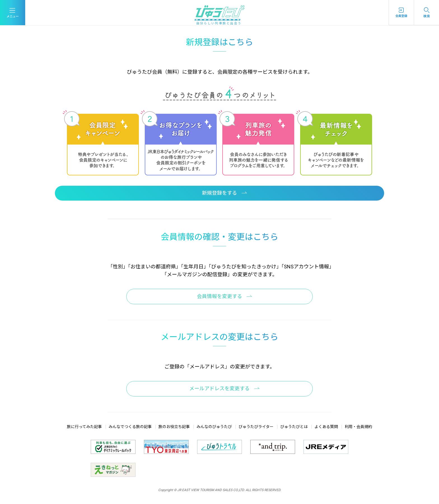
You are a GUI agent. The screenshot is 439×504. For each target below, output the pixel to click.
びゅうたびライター (256, 427)
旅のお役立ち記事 (174, 427)
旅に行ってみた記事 (84, 427)
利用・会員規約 (358, 427)
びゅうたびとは (294, 427)
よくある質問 (326, 427)
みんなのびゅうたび (214, 427)
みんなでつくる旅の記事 (130, 427)
